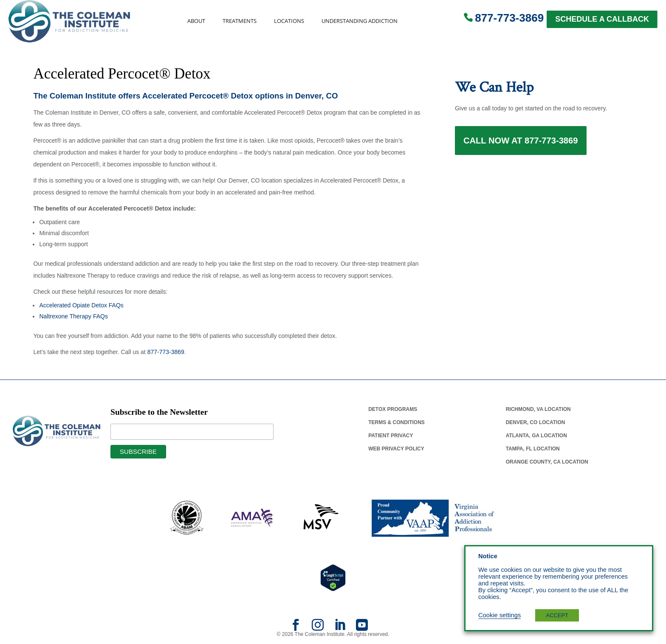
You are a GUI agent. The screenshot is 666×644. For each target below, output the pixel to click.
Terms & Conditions (396, 422)
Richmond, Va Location (538, 409)
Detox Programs (393, 409)
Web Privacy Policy (396, 449)
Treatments (240, 21)
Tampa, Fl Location (533, 449)
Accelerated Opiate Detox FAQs (81, 305)
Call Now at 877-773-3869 (521, 141)
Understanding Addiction (360, 21)
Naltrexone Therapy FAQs (73, 316)
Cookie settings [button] (499, 615)
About (196, 21)
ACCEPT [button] (557, 615)
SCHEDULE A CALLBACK (602, 19)
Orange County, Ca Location (547, 462)
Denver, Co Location (536, 422)
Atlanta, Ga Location (536, 436)
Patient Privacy (391, 436)
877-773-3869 (509, 18)
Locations (289, 21)
